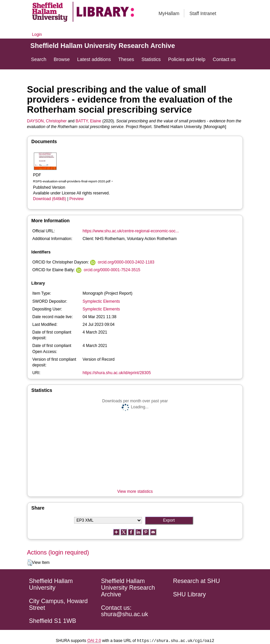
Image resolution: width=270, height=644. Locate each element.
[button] (30, 563)
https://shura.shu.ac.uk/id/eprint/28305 (117, 373)
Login (37, 35)
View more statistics (135, 491)
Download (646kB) (50, 199)
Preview (77, 199)
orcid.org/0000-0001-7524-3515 (112, 270)
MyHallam (169, 13)
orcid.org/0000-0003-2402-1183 (126, 262)
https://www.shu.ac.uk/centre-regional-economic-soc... (131, 231)
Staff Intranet (203, 13)
